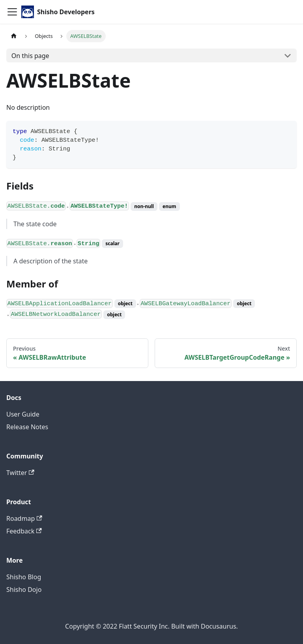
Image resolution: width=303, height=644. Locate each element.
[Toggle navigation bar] (12, 12)
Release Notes (27, 427)
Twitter (20, 473)
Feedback (24, 531)
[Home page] (14, 36)
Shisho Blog (24, 577)
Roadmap (24, 518)
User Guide (23, 414)
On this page (30, 56)
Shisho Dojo (24, 590)
